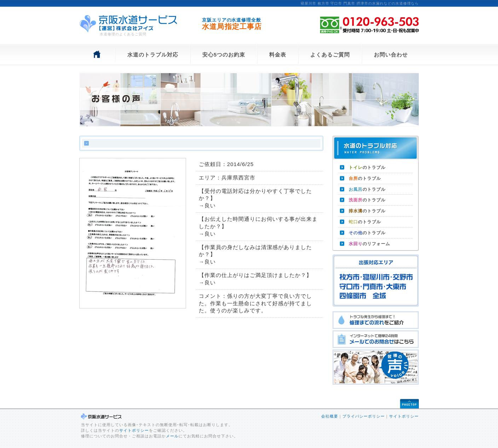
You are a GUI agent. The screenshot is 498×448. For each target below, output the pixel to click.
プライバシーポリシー (364, 416)
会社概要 (330, 416)
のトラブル (367, 167)
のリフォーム (369, 244)
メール (172, 436)
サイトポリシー (134, 430)
